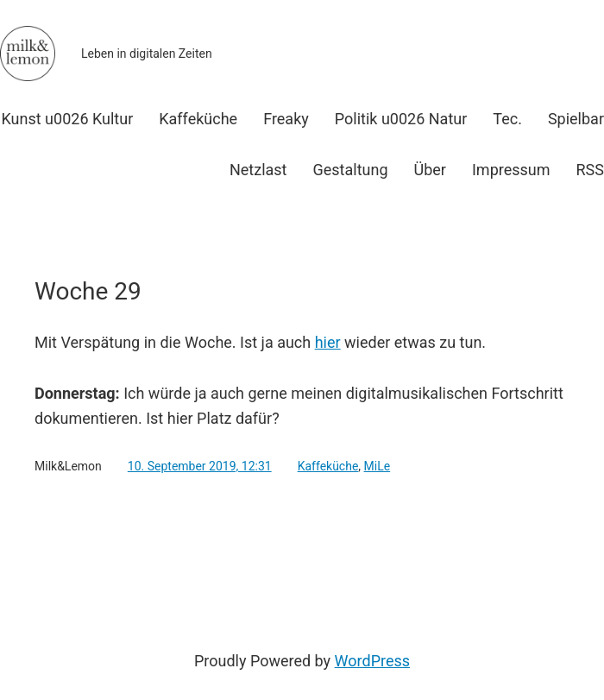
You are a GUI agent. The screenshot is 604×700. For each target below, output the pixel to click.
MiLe (377, 466)
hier (328, 342)
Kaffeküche (328, 466)
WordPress (372, 661)
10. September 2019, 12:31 (200, 466)
